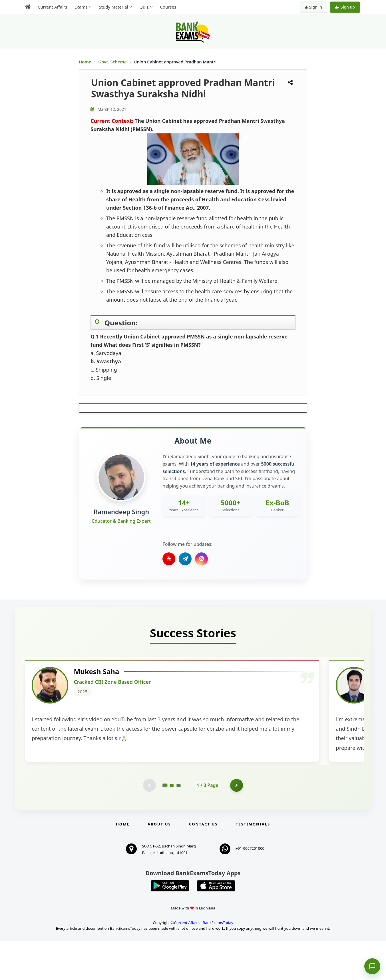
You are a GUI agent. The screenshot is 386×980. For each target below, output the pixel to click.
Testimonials (253, 863)
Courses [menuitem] (168, 7)
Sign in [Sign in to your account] (314, 7)
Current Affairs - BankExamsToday (203, 961)
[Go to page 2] (172, 823)
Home (85, 62)
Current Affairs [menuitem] (52, 7)
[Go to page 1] (165, 823)
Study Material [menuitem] (113, 7)
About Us (159, 863)
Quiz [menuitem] (144, 7)
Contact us (203, 863)
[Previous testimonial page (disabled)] (149, 823)
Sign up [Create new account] (345, 7)
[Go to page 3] (178, 823)
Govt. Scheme (113, 62)
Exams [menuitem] (81, 7)
